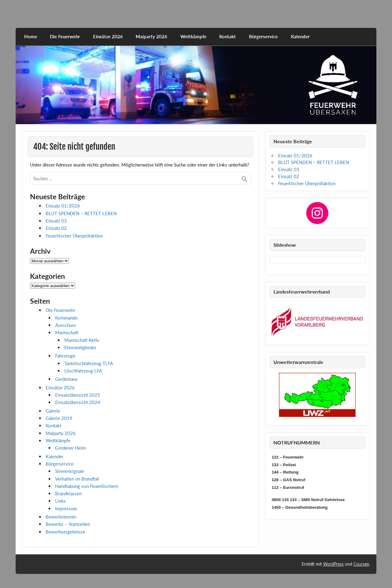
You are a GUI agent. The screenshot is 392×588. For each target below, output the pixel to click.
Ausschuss (66, 325)
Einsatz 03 (56, 221)
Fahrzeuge (65, 356)
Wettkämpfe (193, 36)
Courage (361, 564)
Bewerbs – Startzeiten (68, 524)
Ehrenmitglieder (80, 347)
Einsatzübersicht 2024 (78, 402)
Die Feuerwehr (65, 36)
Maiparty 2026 (151, 36)
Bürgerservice (263, 36)
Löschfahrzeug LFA (83, 371)
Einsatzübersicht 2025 (78, 395)
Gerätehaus (66, 379)
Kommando (66, 318)
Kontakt (228, 36)
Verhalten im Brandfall (77, 479)
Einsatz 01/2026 (63, 206)
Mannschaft (67, 332)
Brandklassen (68, 493)
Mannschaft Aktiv (82, 340)
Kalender (300, 36)
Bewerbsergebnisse (65, 532)
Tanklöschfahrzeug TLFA (89, 363)
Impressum (66, 508)
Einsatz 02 (56, 228)
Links (60, 501)
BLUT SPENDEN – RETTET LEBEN (81, 213)
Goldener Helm (70, 448)
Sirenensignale (70, 471)
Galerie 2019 (59, 418)
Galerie (53, 411)
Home (31, 36)
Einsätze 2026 (108, 36)
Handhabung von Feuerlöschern (87, 486)
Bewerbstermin (61, 517)
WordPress (333, 564)
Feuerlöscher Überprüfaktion (74, 236)
